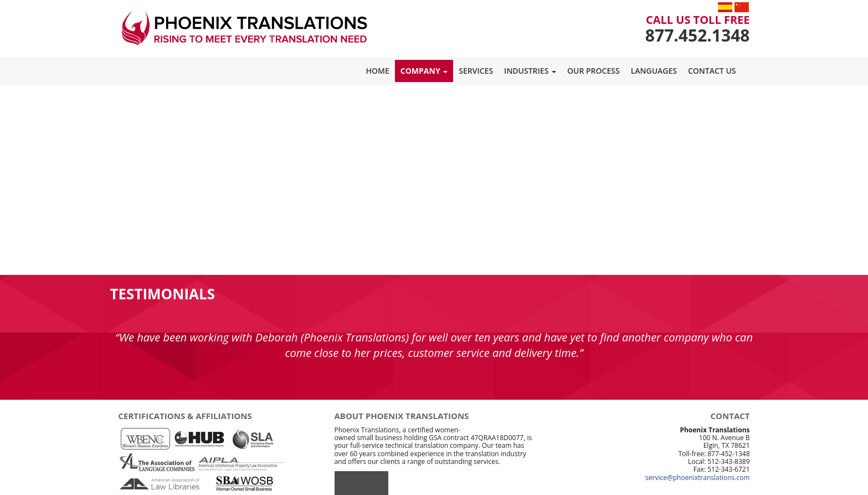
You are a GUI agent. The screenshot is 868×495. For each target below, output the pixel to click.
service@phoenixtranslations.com (697, 478)
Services (476, 71)
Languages (654, 71)
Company (424, 71)
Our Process (594, 71)
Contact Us (712, 71)
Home (378, 71)
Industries (530, 71)
